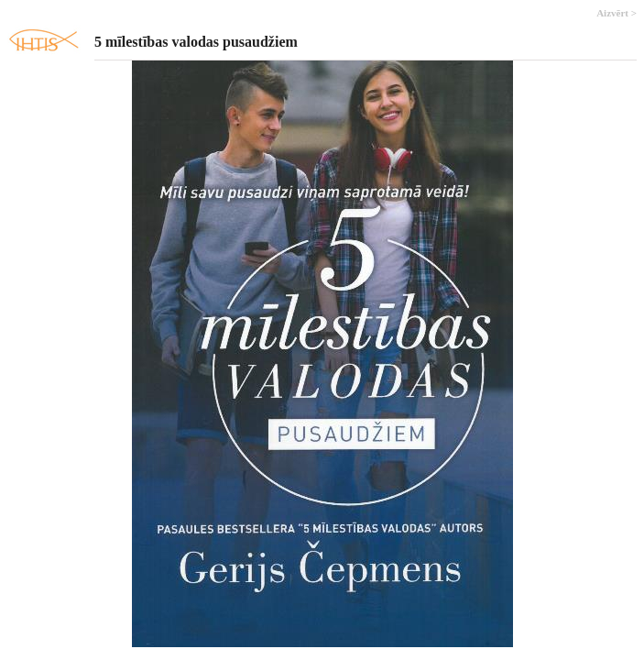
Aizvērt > (617, 13)
